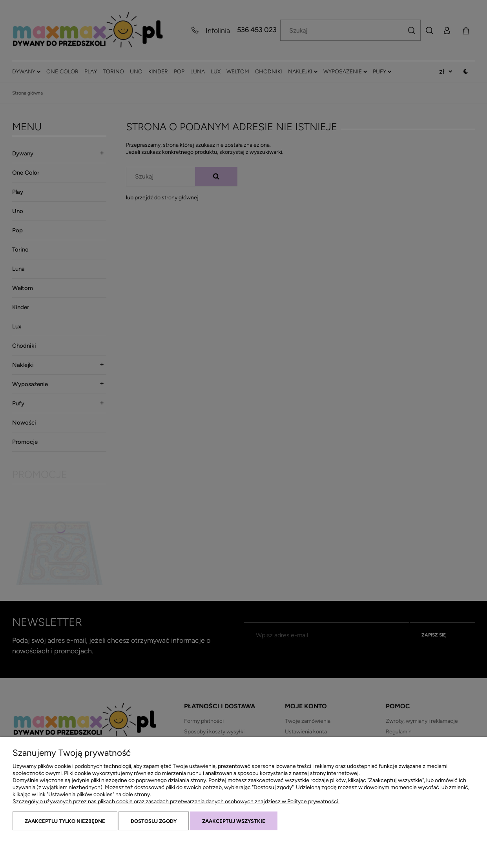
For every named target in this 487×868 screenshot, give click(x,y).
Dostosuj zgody (154, 821)
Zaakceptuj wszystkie (234, 821)
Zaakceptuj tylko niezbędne (65, 821)
